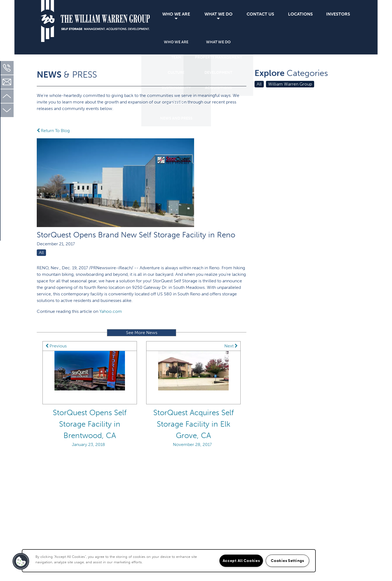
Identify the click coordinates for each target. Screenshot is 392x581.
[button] (21, 561)
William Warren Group (290, 84)
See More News (142, 333)
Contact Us (260, 14)
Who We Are (176, 14)
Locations (300, 14)
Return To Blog (53, 131)
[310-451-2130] (7, 68)
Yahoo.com (111, 311)
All (41, 253)
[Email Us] (7, 82)
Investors (338, 14)
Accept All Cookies (241, 561)
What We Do (218, 14)
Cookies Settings (287, 561)
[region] (169, 561)
